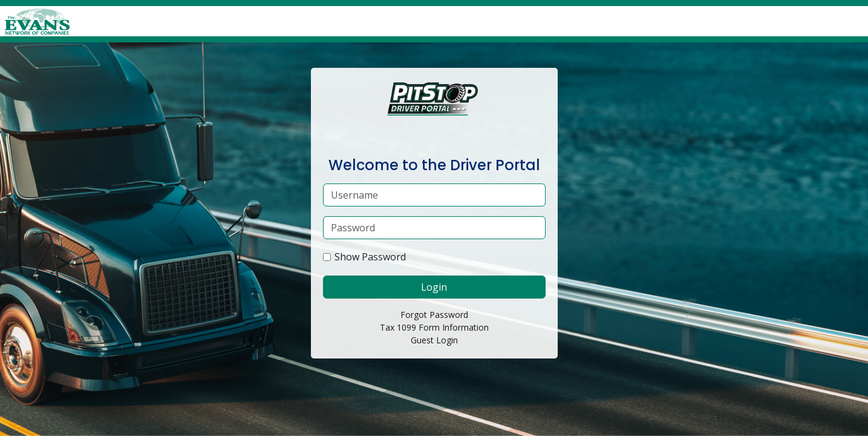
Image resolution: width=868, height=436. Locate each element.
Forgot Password (434, 315)
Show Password (370, 257)
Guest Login (434, 340)
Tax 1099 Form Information (434, 327)
